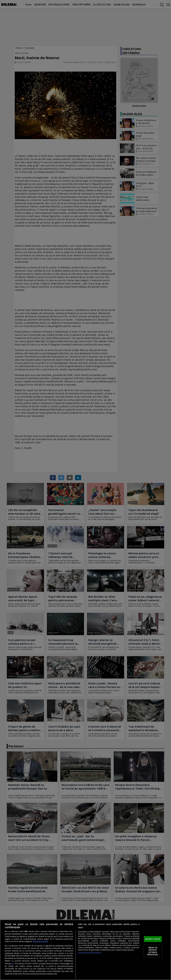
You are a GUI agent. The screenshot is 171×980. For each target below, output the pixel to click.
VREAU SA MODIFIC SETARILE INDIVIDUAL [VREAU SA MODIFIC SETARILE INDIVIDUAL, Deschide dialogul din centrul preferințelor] (153, 951)
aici (13, 963)
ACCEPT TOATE (153, 939)
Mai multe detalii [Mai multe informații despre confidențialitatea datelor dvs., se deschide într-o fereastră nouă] (40, 941)
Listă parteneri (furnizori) (90, 953)
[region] (85, 950)
